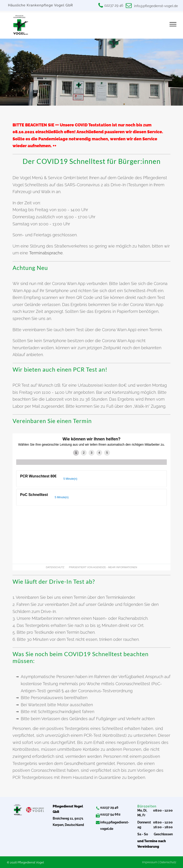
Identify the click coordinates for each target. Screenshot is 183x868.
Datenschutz (168, 862)
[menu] (173, 24)
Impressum (150, 862)
